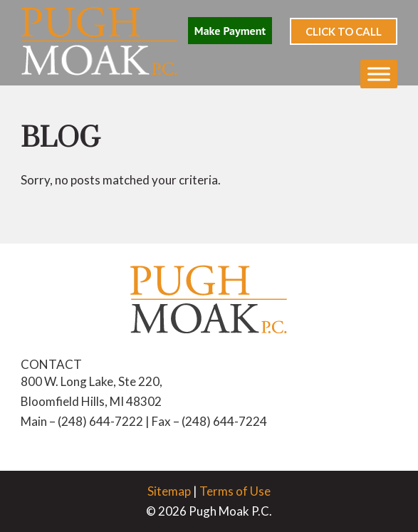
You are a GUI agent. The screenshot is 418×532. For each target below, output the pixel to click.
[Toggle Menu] (379, 74)
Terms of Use (235, 491)
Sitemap (169, 491)
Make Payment (230, 31)
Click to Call (344, 31)
